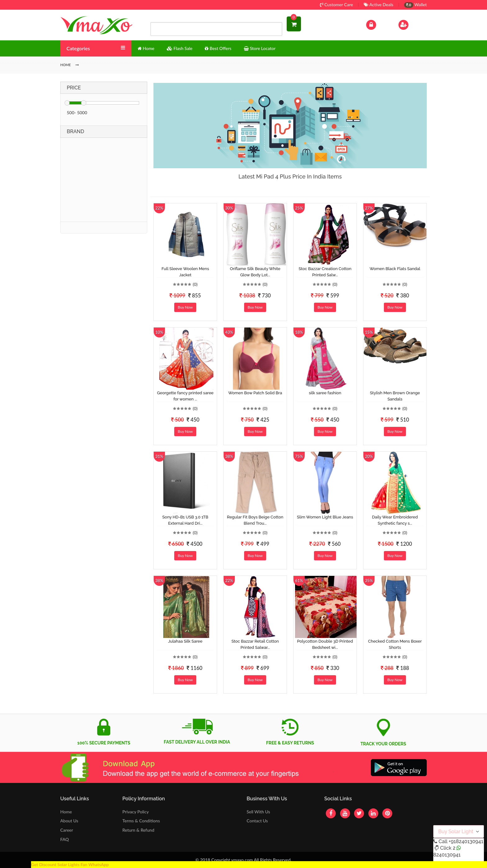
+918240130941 (466, 841)
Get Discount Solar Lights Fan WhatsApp (70, 864)
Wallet (415, 5)
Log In (378, 24)
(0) (195, 284)
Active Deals (378, 5)
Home (66, 812)
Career (67, 830)
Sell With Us (258, 812)
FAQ (65, 839)
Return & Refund (138, 830)
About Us (69, 821)
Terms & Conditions (141, 821)
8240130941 (447, 855)
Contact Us (257, 821)
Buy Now (185, 307)
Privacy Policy (136, 812)
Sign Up (411, 24)
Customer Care (337, 5)
